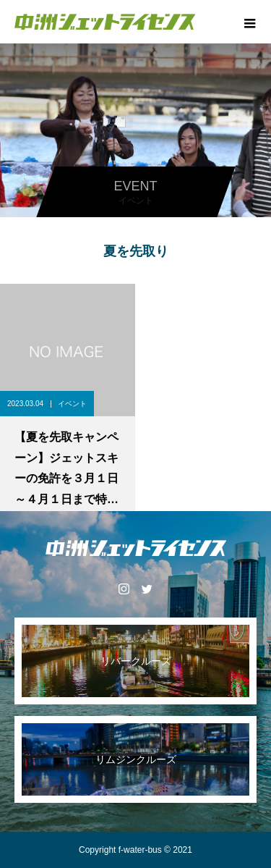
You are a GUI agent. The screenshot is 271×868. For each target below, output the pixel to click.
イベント (72, 404)
